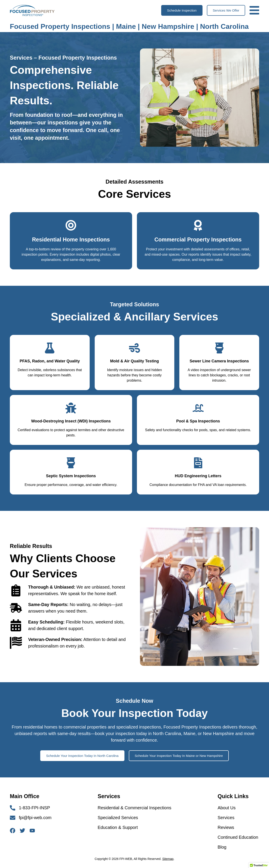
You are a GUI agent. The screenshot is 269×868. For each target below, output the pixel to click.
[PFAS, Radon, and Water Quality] (50, 348)
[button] (182, 10)
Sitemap (168, 859)
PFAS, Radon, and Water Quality (50, 361)
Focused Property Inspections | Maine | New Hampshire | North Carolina (129, 26)
